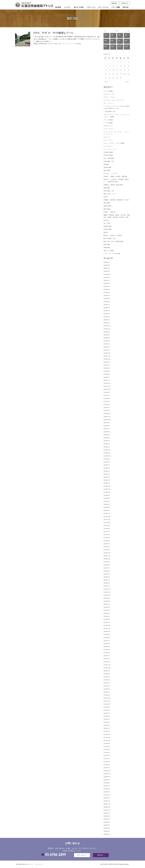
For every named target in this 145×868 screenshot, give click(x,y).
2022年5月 (107, 371)
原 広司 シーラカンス (111, 173)
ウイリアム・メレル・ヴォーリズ (113, 100)
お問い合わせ (81, 855)
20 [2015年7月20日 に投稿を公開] (106, 74)
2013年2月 (107, 692)
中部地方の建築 (108, 155)
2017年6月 (107, 535)
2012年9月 (107, 707)
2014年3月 (107, 653)
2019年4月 (107, 474)
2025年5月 (107, 286)
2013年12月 (107, 662)
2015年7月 (107, 604)
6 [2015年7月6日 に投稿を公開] (106, 66)
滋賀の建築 (107, 209)
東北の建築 (107, 203)
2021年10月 (107, 389)
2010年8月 (107, 783)
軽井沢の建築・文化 (109, 238)
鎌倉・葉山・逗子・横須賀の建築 (113, 241)
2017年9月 (107, 526)
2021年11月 (107, 386)
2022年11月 (107, 356)
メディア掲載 (115, 7)
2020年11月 (107, 417)
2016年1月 (107, 586)
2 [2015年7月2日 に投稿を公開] (117, 62)
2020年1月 (107, 447)
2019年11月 (107, 453)
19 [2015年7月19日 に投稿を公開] (128, 70)
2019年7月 (107, 465)
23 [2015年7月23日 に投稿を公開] (117, 74)
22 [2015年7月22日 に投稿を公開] (113, 74)
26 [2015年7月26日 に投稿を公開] (128, 74)
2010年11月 (107, 774)
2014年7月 (107, 641)
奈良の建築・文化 (109, 191)
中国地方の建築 (108, 152)
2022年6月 (107, 368)
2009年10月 (107, 810)
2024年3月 (107, 317)
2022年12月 (107, 353)
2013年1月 (107, 695)
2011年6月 (107, 753)
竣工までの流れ (79, 7)
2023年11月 (107, 326)
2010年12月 (107, 771)
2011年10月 (107, 740)
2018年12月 (107, 486)
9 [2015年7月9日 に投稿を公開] (117, 66)
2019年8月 (107, 462)
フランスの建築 (108, 120)
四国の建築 (107, 188)
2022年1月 (107, 380)
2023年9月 (107, 332)
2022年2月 (107, 377)
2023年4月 (107, 341)
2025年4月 (107, 289)
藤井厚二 (106, 232)
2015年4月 (107, 613)
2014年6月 (107, 644)
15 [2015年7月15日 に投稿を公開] (113, 70)
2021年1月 (107, 411)
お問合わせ (125, 3)
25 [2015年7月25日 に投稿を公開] (125, 74)
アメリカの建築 (108, 91)
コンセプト (67, 7)
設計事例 (58, 7)
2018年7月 (107, 501)
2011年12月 (107, 734)
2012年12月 (107, 698)
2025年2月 (107, 292)
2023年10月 (107, 329)
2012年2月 (107, 728)
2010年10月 (107, 777)
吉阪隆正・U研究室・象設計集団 (113, 185)
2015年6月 (107, 607)
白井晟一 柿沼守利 (109, 212)
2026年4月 (107, 262)
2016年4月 (107, 577)
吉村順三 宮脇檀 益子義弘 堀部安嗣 (115, 176)
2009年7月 (107, 819)
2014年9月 (107, 634)
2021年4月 (107, 405)
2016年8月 (107, 565)
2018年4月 (107, 510)
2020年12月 (107, 414)
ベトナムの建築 (108, 123)
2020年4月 (107, 438)
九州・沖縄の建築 (109, 158)
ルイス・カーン (108, 140)
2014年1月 (107, 659)
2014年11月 (107, 628)
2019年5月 (107, 471)
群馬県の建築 (107, 226)
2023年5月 (107, 338)
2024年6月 (107, 308)
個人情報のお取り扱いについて (25, 864)
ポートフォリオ (103, 7)
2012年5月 (107, 719)
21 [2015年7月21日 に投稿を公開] (109, 74)
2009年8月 (107, 816)
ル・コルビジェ (108, 146)
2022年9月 (107, 362)
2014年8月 (107, 638)
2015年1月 (107, 622)
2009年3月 (107, 831)
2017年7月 (107, 532)
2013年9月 (107, 671)
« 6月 (106, 82)
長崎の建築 (107, 244)
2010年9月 (107, 780)
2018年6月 (107, 504)
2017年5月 (107, 538)
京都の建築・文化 (109, 161)
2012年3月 (107, 725)
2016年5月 (107, 574)
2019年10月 (107, 456)
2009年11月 (107, 807)
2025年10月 (107, 274)
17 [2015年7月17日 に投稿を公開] (121, 70)
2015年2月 (107, 619)
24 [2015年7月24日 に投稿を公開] (121, 74)
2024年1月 (107, 323)
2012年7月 (107, 713)
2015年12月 (107, 589)
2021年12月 (107, 383)
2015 (117, 31)
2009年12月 (107, 804)
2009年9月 (107, 813)
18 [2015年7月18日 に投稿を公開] (125, 70)
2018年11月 (107, 489)
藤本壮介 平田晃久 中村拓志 (113, 235)
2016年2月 (107, 583)
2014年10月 (107, 631)
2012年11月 (107, 701)
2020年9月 (107, 423)
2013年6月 (107, 680)
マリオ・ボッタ (108, 129)
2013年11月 (107, 665)
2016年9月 (107, 562)
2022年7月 (107, 365)
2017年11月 (107, 520)
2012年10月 (107, 704)
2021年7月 (107, 395)
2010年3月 (107, 795)
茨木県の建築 (107, 229)
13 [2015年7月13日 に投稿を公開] (106, 70)
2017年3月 (107, 544)
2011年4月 (107, 759)
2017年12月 (107, 517)
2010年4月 (107, 792)
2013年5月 (107, 683)
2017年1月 (107, 550)
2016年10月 (107, 559)
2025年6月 (107, 283)
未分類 (105, 197)
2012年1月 (107, 731)
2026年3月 (107, 265)
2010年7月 (107, 786)
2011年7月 (107, 750)
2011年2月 (107, 765)
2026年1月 (107, 271)
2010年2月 (107, 798)
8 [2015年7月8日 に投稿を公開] (114, 66)
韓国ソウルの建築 (109, 251)
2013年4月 (107, 686)
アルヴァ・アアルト (109, 97)
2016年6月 (107, 571)
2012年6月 (107, 716)
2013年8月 (107, 674)
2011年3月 (107, 762)
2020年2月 (107, 444)
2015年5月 (107, 610)
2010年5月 (107, 789)
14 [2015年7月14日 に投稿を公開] (109, 70)
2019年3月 (107, 477)
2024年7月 (107, 305)
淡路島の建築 (107, 206)
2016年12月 (107, 553)
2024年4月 (107, 314)
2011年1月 (107, 768)
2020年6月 (107, 432)
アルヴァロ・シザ (109, 94)
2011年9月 (107, 743)
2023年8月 (107, 335)
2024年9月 (107, 299)
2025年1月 (107, 296)
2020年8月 (107, 426)
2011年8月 (107, 746)
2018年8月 (107, 498)
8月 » (128, 82)
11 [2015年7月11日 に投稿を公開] (125, 66)
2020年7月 (107, 429)
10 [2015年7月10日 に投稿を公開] (121, 66)
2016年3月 (107, 580)
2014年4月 (107, 650)
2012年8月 (107, 710)
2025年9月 (107, 277)
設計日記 (126, 7)
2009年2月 (107, 834)
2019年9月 (107, 459)
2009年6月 (107, 822)
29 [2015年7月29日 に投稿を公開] (113, 78)
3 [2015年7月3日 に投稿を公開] (121, 62)
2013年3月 (107, 689)
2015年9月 (107, 598)
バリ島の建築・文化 (109, 111)
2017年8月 (107, 529)
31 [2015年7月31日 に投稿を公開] (121, 78)
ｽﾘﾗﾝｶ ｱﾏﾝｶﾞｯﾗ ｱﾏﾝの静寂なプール (53, 33)
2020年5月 (107, 435)
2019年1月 (107, 483)
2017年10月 (107, 523)
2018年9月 (107, 495)
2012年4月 (107, 722)
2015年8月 (107, 601)
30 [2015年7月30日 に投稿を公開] (117, 78)
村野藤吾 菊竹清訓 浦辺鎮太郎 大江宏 (116, 200)
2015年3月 (107, 616)
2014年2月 (107, 656)
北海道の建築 (107, 167)
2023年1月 (107, 350)
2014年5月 (107, 647)
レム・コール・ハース (110, 149)
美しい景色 (107, 223)
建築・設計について (60, 44)
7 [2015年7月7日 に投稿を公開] (110, 66)
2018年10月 (107, 492)
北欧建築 (106, 164)
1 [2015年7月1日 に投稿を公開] (114, 62)
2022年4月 (107, 374)
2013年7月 (107, 677)
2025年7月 (107, 280)
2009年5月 (107, 825)
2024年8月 (107, 302)
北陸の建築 (107, 170)
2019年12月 (107, 450)
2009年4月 (107, 828)
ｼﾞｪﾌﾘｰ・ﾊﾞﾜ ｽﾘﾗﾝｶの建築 (74, 44)
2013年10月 (107, 668)
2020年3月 (107, 441)
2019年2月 (107, 480)
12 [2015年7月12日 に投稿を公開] (128, 66)
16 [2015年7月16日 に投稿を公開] (117, 70)
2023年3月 (107, 344)
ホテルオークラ (108, 126)
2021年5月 (107, 402)
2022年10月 (107, 359)
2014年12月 (107, 625)
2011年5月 (107, 756)
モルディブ (107, 137)
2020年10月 (107, 420)
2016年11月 (107, 556)
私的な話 (106, 220)
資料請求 (114, 3)
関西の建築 (107, 247)
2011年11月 (107, 737)
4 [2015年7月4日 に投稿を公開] (125, 62)
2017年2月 (107, 547)
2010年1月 (107, 801)
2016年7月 (107, 568)
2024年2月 (107, 320)
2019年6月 (107, 468)
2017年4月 (107, 541)
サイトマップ (39, 864)
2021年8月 (107, 392)
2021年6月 (107, 398)
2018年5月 (107, 507)
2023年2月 (107, 347)
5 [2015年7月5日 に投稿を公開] (129, 62)
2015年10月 (107, 595)
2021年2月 (107, 408)
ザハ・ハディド (108, 103)
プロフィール (91, 7)
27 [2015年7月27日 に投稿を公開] (106, 78)
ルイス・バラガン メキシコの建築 (114, 143)
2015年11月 (107, 592)
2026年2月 (107, 268)
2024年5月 (107, 311)
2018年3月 (107, 513)
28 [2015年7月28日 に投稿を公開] (109, 78)
